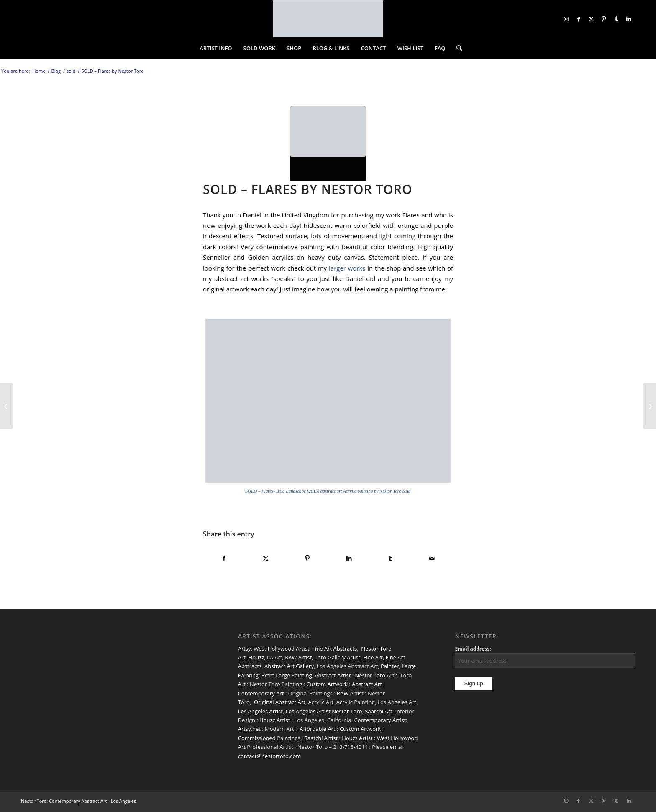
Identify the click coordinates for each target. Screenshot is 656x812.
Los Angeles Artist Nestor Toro (324, 711)
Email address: (473, 649)
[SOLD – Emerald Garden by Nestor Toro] (6, 406)
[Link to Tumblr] (616, 19)
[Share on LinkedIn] (349, 558)
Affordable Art (317, 729)
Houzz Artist (275, 720)
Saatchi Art (378, 711)
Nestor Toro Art (375, 675)
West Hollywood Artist (281, 649)
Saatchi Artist (321, 738)
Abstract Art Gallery (289, 666)
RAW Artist (298, 657)
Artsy (245, 649)
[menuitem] (216, 48)
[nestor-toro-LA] (328, 19)
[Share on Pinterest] (307, 558)
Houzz (256, 657)
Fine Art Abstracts (334, 649)
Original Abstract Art (280, 702)
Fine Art (373, 657)
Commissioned (257, 738)
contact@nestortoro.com (270, 756)
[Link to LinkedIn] (629, 19)
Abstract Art (367, 684)
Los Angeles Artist (260, 711)
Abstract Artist (333, 675)
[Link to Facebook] (579, 19)
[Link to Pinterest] (604, 19)
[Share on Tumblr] (390, 558)
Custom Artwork (327, 684)
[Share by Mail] (432, 558)
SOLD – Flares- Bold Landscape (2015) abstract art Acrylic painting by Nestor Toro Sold (328, 491)
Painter (390, 666)
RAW (343, 693)
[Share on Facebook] (224, 558)
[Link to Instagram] (566, 19)
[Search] (456, 48)
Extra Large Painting (287, 675)
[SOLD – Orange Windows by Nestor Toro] (650, 406)
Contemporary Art (261, 693)
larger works (346, 268)
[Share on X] (266, 558)
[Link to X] (591, 19)
